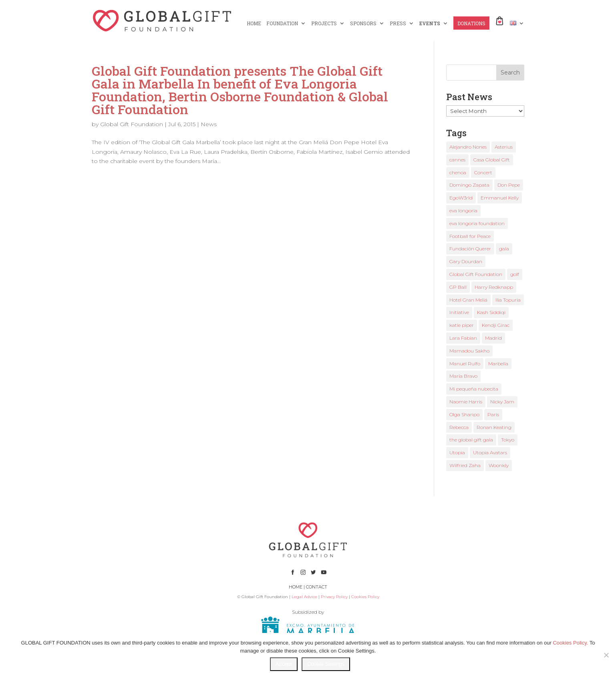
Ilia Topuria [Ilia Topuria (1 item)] (508, 300)
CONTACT (317, 587)
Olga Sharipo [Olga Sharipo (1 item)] (464, 414)
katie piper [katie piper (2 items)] (462, 325)
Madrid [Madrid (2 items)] (493, 338)
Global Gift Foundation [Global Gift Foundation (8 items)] (476, 274)
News (209, 124)
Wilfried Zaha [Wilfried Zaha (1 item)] (465, 465)
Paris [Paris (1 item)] (493, 414)
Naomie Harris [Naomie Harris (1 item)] (466, 402)
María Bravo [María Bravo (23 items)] (463, 376)
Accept (284, 664)
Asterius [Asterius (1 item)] (504, 147)
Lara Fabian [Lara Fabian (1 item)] (463, 338)
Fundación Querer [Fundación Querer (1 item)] (470, 249)
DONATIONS (471, 23)
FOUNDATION (282, 23)
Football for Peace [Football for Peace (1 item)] (470, 236)
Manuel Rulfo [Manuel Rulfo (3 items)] (465, 364)
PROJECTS (324, 23)
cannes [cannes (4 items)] (457, 160)
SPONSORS (363, 23)
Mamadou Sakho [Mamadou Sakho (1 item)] (469, 351)
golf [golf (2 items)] (515, 274)
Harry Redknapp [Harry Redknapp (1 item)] (494, 287)
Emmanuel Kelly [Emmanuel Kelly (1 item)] (500, 198)
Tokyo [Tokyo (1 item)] (508, 440)
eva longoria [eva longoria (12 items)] (463, 211)
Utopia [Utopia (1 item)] (457, 452)
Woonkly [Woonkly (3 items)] (499, 465)
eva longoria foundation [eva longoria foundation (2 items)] (477, 223)
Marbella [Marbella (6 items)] (498, 364)
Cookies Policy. (570, 643)
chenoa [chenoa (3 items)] (458, 172)
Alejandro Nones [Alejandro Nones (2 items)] (468, 147)
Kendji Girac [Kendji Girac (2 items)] (496, 325)
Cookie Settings (326, 664)
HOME (254, 23)
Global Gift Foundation (132, 124)
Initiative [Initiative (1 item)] (459, 312)
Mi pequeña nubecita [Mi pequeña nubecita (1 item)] (474, 389)
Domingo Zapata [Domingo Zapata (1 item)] (469, 185)
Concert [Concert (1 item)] (483, 172)
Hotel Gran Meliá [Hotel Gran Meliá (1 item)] (468, 300)
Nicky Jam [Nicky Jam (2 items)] (502, 402)
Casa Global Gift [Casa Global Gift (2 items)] (492, 160)
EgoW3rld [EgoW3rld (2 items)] (461, 198)
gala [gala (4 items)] (504, 249)
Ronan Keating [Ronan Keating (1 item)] (494, 427)
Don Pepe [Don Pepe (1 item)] (509, 185)
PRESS (398, 23)
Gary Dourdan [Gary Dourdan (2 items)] (466, 261)
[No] (606, 655)
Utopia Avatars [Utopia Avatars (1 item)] (490, 452)
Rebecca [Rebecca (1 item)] (459, 427)
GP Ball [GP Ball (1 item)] (458, 287)
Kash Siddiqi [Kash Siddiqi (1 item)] (491, 312)
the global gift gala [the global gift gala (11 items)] (471, 440)
